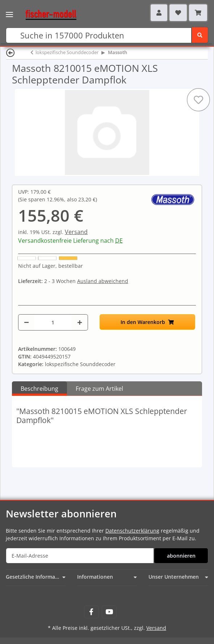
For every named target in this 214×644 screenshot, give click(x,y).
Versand (76, 232)
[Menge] (53, 322)
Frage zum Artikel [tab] (99, 389)
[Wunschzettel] (178, 13)
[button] (159, 13)
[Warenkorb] (198, 13)
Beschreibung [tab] (39, 389)
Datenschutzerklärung (132, 531)
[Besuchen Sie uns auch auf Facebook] (91, 612)
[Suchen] (99, 35)
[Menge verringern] (26, 322)
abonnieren (181, 556)
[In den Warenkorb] (147, 322)
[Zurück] (11, 52)
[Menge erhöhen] (80, 322)
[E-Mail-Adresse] (80, 556)
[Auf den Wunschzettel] (198, 100)
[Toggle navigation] (9, 10)
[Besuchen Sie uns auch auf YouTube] (109, 612)
